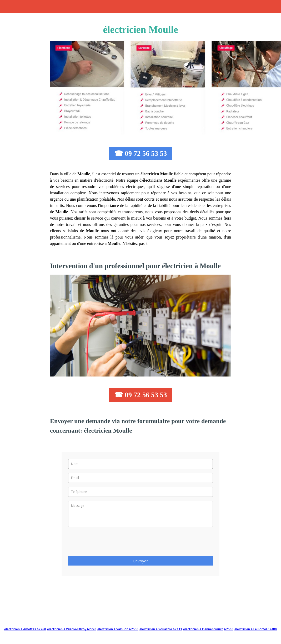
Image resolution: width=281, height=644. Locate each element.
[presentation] (108, 543)
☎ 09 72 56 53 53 (141, 153)
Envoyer (141, 561)
